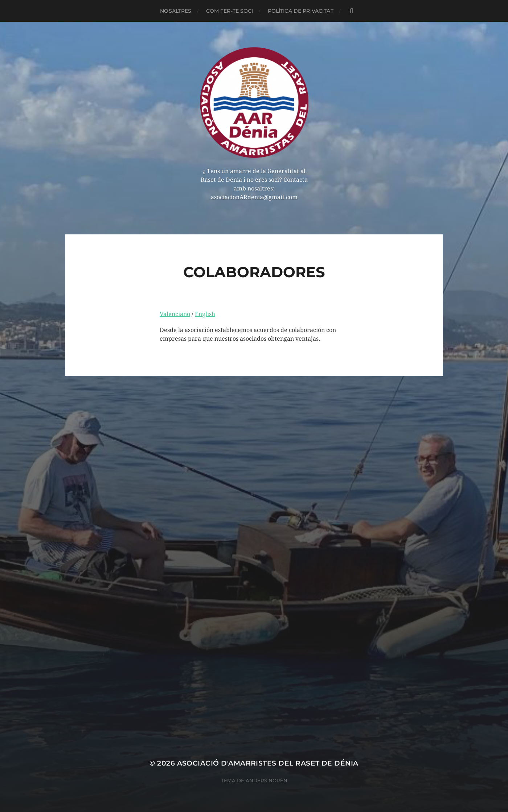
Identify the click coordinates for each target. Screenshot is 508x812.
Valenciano (175, 314)
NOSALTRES (176, 11)
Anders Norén (267, 780)
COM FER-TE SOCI (230, 11)
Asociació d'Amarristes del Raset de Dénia (268, 763)
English (205, 314)
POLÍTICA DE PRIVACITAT (301, 11)
